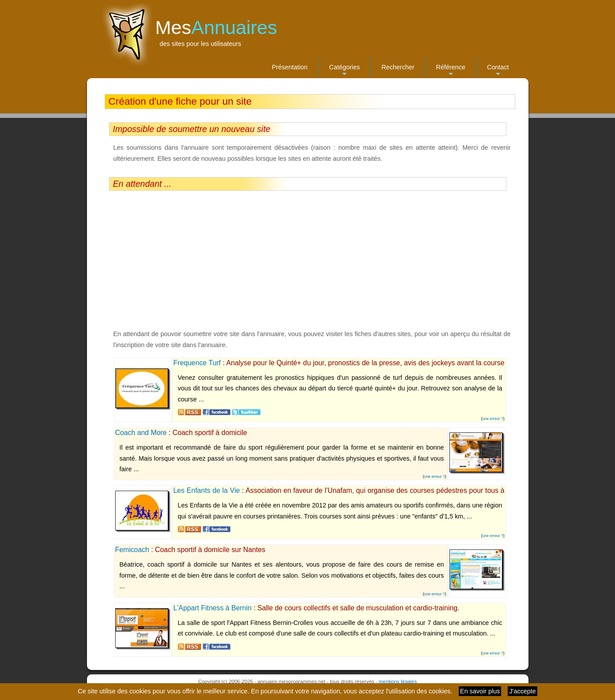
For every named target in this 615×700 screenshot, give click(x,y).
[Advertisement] (308, 260)
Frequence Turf (197, 363)
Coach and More (141, 433)
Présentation (290, 67)
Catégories (345, 71)
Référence (450, 71)
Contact (498, 71)
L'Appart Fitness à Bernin (213, 608)
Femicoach (132, 550)
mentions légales (398, 681)
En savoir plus (480, 691)
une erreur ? (493, 419)
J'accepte (522, 691)
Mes (216, 27)
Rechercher (398, 67)
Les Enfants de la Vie (207, 490)
